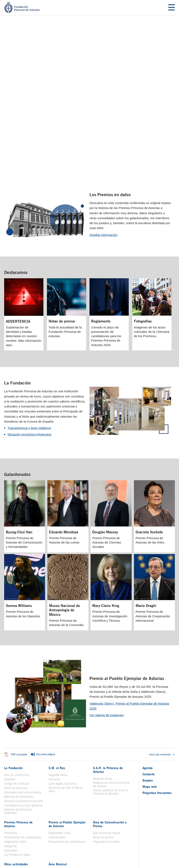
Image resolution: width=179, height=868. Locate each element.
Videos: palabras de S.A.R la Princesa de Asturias (110, 730)
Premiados (11, 771)
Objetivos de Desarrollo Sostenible (18, 750)
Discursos (55, 718)
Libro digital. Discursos (63, 722)
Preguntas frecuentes (106, 780)
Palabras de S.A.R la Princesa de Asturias (111, 723)
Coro (51, 814)
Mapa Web (67, 837)
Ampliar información (103, 173)
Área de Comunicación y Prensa (110, 762)
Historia (53, 810)
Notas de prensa (103, 776)
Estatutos (10, 718)
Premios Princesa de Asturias (18, 762)
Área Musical (58, 802)
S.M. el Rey (57, 706)
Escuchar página (43, 693)
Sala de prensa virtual (106, 771)
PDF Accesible (19, 693)
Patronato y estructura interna (23, 731)
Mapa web (150, 725)
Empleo (148, 719)
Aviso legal (38, 837)
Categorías (10, 784)
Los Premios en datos (110, 133)
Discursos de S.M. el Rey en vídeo (66, 728)
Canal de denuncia (16, 726)
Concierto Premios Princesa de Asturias (67, 820)
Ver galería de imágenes (107, 654)
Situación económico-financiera (29, 373)
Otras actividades (16, 802)
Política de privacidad (89, 837)
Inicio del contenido (162, 693)
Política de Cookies (136, 837)
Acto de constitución (17, 713)
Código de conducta (17, 722)
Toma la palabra (14, 810)
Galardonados (17, 413)
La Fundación (17, 322)
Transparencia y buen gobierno (29, 367)
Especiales (11, 789)
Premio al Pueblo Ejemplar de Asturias (127, 617)
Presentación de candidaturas (23, 776)
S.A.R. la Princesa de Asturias (108, 708)
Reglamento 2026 (15, 780)
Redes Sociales (113, 837)
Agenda (148, 706)
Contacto (149, 712)
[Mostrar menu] (172, 8)
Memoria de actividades (19, 735)
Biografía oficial (58, 713)
